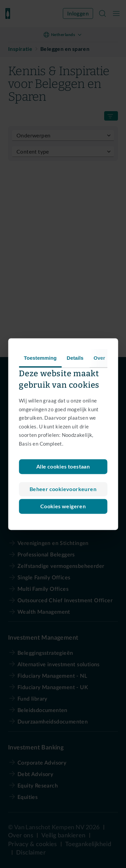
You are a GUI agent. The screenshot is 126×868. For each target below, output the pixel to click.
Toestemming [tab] (40, 358)
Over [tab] (99, 358)
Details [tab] (75, 358)
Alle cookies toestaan (63, 466)
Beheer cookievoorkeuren (63, 489)
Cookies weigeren (63, 506)
